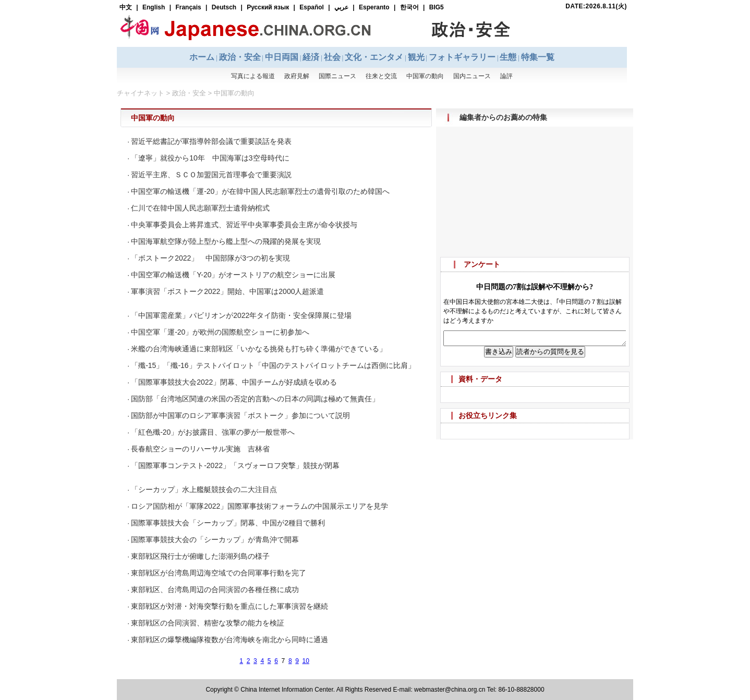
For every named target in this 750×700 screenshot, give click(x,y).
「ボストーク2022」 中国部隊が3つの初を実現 (210, 258)
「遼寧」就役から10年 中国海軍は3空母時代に (210, 158)
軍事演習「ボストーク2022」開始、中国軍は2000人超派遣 (227, 291)
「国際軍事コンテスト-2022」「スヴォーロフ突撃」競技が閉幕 (235, 465)
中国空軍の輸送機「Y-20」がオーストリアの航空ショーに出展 (233, 275)
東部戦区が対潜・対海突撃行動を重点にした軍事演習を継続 (229, 606)
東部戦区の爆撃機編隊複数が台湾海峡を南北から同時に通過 (229, 640)
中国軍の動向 (234, 93)
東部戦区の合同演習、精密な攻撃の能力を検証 (208, 623)
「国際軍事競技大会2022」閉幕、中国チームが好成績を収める (234, 382)
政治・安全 (189, 93)
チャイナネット (141, 93)
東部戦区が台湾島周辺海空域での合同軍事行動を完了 (219, 573)
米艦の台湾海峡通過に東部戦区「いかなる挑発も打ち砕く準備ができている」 (259, 349)
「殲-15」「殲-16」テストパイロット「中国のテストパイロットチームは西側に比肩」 (273, 365)
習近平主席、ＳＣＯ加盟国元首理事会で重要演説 (211, 175)
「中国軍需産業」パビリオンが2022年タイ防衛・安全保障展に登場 (241, 315)
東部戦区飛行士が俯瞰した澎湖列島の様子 (200, 556)
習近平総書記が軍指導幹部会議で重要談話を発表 (211, 141)
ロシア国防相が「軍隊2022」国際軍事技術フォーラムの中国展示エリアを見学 (259, 506)
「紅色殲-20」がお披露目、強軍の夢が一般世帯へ (213, 432)
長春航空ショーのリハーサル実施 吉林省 (200, 449)
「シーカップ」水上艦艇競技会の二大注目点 (204, 489)
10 (306, 661)
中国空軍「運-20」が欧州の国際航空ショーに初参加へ (220, 332)
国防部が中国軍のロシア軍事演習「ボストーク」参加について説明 (240, 415)
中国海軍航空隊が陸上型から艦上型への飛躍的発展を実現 (226, 241)
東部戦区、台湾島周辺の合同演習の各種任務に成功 (215, 590)
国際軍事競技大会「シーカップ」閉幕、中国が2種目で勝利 (228, 523)
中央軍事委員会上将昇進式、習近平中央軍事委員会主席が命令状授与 (244, 225)
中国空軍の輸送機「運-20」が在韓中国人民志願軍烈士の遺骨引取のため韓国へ (260, 191)
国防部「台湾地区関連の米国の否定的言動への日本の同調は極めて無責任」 (255, 399)
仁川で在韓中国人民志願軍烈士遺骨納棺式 (200, 208)
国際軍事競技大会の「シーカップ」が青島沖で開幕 (215, 539)
